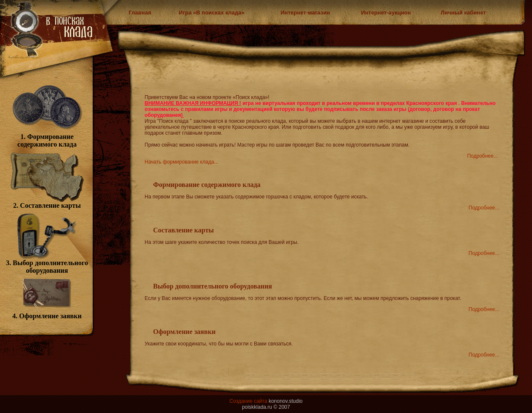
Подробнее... (482, 156)
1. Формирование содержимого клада (47, 137)
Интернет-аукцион (386, 13)
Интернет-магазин (305, 13)
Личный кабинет (463, 13)
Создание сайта (248, 401)
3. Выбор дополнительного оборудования (47, 264)
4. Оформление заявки (47, 313)
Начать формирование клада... (181, 162)
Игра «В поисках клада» (212, 13)
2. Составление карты (47, 202)
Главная (140, 13)
